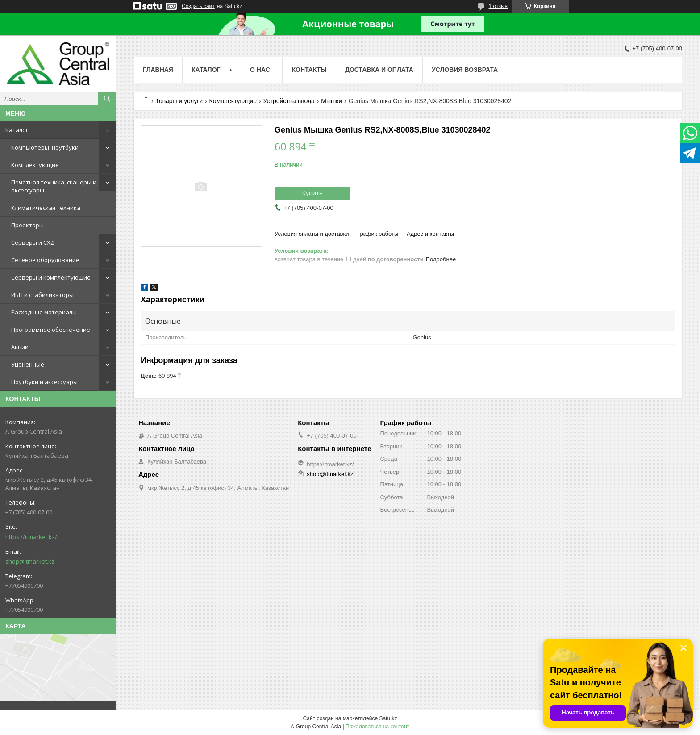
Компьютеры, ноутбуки (45, 147)
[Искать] (107, 99)
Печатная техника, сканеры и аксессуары (54, 186)
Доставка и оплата (379, 70)
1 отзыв (498, 6)
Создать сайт (198, 6)
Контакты (309, 70)
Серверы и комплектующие (51, 277)
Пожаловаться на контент (377, 727)
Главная (158, 70)
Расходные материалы (44, 312)
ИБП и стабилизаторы (42, 295)
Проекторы (27, 225)
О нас (260, 70)
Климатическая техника (46, 208)
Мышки (331, 101)
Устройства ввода (289, 101)
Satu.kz (388, 718)
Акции (20, 347)
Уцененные (28, 364)
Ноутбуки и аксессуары (44, 382)
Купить (312, 193)
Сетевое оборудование (45, 260)
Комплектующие (35, 165)
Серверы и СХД (33, 242)
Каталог (17, 130)
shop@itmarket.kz (30, 561)
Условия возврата (465, 70)
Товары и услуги (179, 101)
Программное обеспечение (51, 330)
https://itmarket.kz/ (31, 537)
